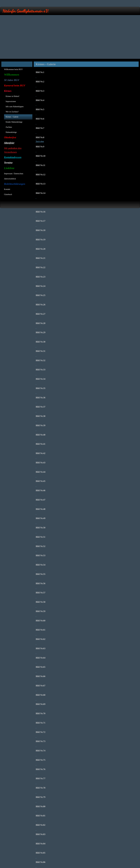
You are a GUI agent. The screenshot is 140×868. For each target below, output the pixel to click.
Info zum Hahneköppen (15, 107)
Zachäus (9, 127)
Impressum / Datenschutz (14, 174)
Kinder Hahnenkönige (14, 122)
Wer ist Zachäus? (12, 112)
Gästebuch (8, 194)
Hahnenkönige (11, 132)
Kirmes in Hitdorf (12, 96)
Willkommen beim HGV (13, 69)
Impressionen (11, 101)
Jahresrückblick (10, 179)
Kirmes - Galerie (12, 117)
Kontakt (7, 189)
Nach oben (40, 141)
